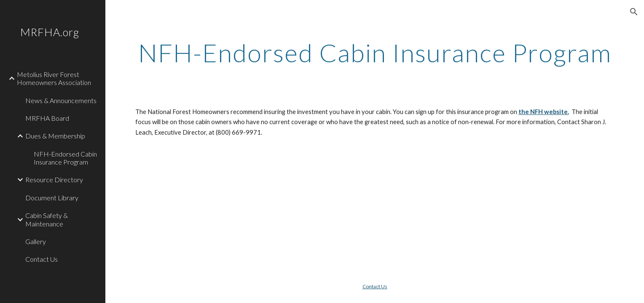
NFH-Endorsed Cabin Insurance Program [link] (65, 158)
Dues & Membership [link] (55, 136)
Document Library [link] (52, 198)
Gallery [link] (36, 241)
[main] (375, 53)
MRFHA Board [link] (47, 118)
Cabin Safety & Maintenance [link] (47, 219)
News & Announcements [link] (61, 100)
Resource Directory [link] (54, 179)
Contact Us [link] (42, 259)
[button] (634, 12)
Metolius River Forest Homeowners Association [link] (54, 78)
